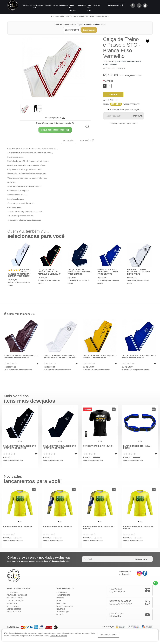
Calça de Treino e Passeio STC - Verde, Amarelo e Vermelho (49, 272)
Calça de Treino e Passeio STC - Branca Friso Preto (139, 272)
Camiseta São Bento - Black (98, 446)
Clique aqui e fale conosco (55, 130)
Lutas (55, 5)
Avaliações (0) (87, 140)
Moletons (82, 5)
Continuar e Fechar (108, 635)
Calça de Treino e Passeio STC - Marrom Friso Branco (58, 356)
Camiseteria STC (38, 6)
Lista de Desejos (14, 609)
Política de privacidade (17, 595)
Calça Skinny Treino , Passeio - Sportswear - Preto (18, 356)
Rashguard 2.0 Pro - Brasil (58, 526)
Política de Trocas (15, 598)
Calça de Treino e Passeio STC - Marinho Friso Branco (79, 272)
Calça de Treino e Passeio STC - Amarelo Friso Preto (136, 356)
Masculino (63, 5)
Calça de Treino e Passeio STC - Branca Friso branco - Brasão (97, 356)
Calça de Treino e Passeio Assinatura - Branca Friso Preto (19, 273)
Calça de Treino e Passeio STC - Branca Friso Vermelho (87, 17)
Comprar (113, 95)
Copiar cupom (89, 30)
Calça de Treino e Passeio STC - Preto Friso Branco (19, 447)
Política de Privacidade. (58, 636)
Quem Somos (12, 592)
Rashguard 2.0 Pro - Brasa (18, 526)
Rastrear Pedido (14, 612)
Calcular (138, 116)
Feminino (48, 5)
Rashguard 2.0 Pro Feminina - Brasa (139, 527)
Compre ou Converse (121, 603)
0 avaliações (121, 69)
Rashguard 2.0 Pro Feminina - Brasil (99, 527)
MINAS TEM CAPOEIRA (73, 8)
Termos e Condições (16, 601)
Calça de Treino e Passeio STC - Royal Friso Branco (108, 272)
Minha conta (12, 604)
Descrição (69, 140)
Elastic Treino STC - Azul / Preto (137, 447)
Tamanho (109, 81)
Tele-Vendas (117, 590)
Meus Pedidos (13, 606)
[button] (145, 6)
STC (63, 118)
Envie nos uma (116, 615)
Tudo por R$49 (89, 8)
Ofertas (97, 5)
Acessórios (27, 5)
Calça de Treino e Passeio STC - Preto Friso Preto (59, 447)
